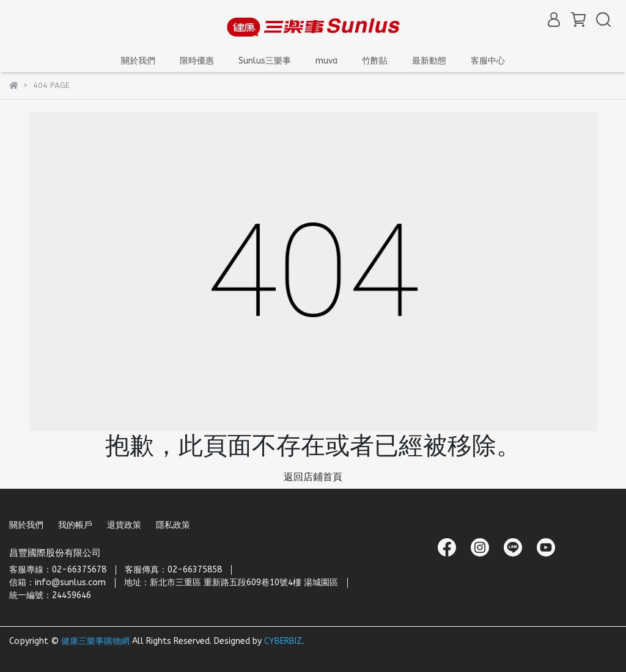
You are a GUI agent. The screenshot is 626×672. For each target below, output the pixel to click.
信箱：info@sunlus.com (57, 583)
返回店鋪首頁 (313, 477)
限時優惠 (197, 61)
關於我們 (26, 525)
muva (326, 61)
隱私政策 (173, 525)
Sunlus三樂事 (265, 61)
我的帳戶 (75, 525)
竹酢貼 (375, 61)
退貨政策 (124, 525)
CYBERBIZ (283, 641)
